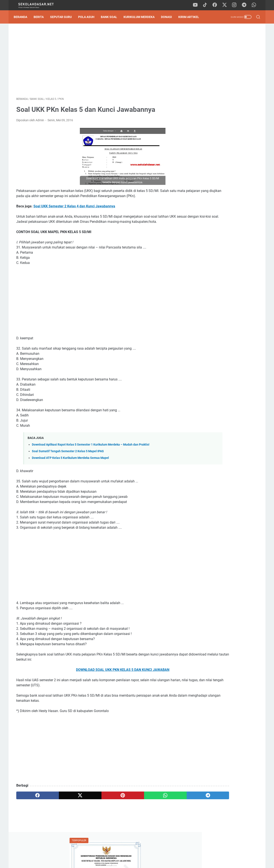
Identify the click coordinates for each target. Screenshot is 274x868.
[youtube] (197, 5)
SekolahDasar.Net (143, 861)
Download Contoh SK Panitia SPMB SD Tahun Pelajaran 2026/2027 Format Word (224, 100)
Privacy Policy (137, 853)
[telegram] (245, 5)
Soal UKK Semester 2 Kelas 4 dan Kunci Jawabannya (74, 213)
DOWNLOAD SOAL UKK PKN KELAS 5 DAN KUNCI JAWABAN (97, 682)
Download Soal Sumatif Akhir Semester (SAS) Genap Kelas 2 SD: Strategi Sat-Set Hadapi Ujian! (225, 290)
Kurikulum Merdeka (142, 17)
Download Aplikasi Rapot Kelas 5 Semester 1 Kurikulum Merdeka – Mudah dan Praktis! (91, 457)
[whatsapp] (255, 5)
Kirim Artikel (191, 17)
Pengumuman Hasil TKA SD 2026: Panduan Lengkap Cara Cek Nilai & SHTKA (224, 80)
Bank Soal (112, 17)
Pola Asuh (89, 17)
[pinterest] (97, 808)
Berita (41, 17)
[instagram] (235, 5)
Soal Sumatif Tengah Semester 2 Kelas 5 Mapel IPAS (68, 463)
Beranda (23, 17)
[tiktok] (207, 5)
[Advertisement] (97, 61)
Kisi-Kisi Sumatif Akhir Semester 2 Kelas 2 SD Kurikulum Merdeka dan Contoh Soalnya (224, 150)
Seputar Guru (63, 17)
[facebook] (216, 5)
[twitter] (226, 5)
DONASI (169, 17)
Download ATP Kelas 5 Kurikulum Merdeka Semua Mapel (70, 470)
